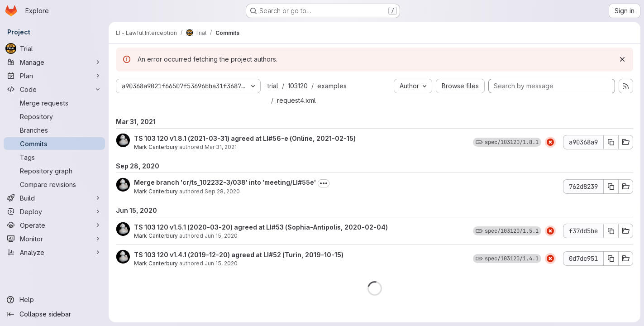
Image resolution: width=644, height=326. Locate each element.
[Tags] (54, 157)
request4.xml (296, 100)
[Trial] (54, 48)
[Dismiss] (622, 59)
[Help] (54, 300)
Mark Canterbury (156, 147)
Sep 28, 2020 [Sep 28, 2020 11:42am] (222, 191)
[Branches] (54, 130)
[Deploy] (54, 211)
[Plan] (54, 76)
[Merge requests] (54, 103)
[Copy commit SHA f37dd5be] (611, 231)
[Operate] (54, 225)
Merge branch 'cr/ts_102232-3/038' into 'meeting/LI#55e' (225, 182)
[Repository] (54, 116)
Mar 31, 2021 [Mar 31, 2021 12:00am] (221, 147)
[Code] (54, 89)
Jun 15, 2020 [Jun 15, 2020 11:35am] (221, 263)
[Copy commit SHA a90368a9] (611, 142)
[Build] (54, 198)
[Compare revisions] (54, 184)
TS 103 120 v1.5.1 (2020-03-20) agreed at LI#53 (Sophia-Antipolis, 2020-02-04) (261, 227)
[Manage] (54, 62)
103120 (298, 86)
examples (332, 86)
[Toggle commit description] (324, 183)
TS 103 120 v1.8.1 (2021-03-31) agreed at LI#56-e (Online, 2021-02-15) (245, 138)
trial (273, 86)
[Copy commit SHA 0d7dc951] (611, 259)
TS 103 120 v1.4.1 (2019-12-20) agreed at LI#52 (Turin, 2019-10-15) (239, 255)
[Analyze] (54, 252)
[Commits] (54, 144)
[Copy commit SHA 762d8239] (611, 187)
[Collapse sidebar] (54, 314)
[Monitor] (54, 239)
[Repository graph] (54, 171)
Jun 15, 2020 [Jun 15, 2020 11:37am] (221, 236)
